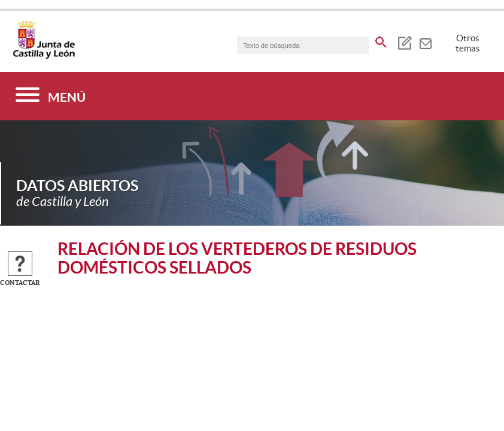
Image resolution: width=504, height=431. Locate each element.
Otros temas (468, 43)
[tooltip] (404, 42)
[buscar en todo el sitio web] (381, 40)
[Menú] (51, 96)
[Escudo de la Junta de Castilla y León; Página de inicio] (44, 56)
